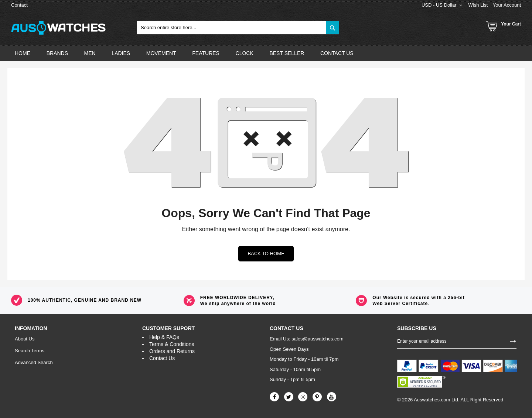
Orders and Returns (172, 351)
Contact (19, 5)
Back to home (266, 253)
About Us (25, 339)
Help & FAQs (164, 337)
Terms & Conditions (172, 344)
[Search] (332, 28)
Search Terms (30, 351)
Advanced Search (34, 362)
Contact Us (162, 358)
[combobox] (238, 28)
